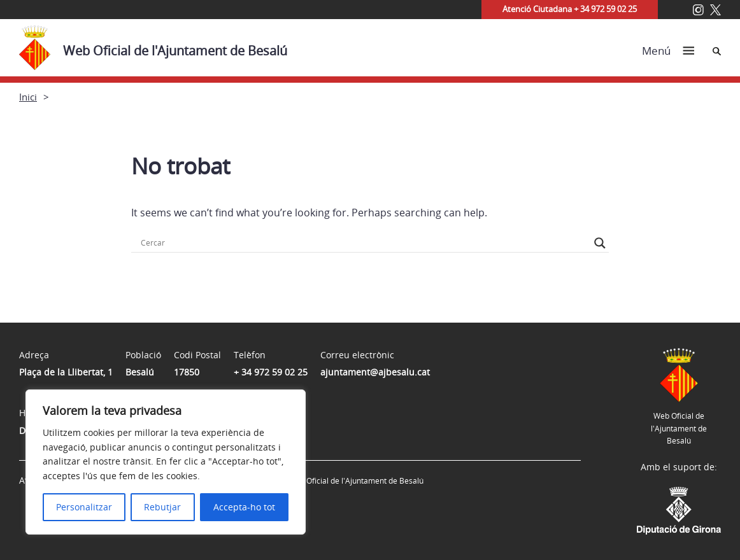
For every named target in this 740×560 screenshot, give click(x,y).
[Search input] (364, 243)
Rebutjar (162, 507)
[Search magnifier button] (600, 243)
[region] (166, 462)
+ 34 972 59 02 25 (271, 372)
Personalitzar (84, 507)
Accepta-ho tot (244, 507)
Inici (28, 97)
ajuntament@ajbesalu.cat (375, 372)
